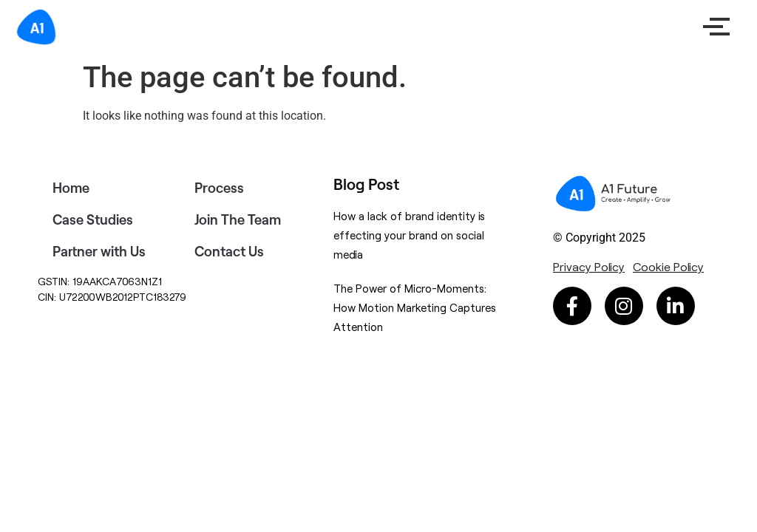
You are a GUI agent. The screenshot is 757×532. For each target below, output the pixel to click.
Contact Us (229, 251)
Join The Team (238, 219)
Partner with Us (99, 251)
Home (71, 188)
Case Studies (93, 219)
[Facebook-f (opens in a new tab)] (572, 306)
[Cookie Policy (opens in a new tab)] (668, 267)
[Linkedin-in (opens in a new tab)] (676, 306)
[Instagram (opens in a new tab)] (624, 306)
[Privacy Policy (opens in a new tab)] (589, 267)
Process (219, 188)
